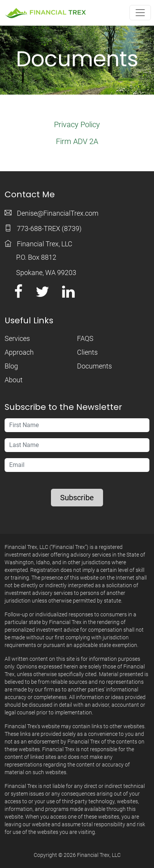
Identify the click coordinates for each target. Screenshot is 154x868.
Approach (19, 352)
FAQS (85, 338)
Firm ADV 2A (77, 141)
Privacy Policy (77, 124)
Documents (94, 366)
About (14, 380)
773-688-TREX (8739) (49, 228)
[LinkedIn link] (68, 294)
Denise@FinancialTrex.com (58, 213)
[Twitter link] (42, 294)
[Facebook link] (18, 294)
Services (17, 338)
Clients (87, 352)
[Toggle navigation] (140, 13)
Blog (11, 366)
